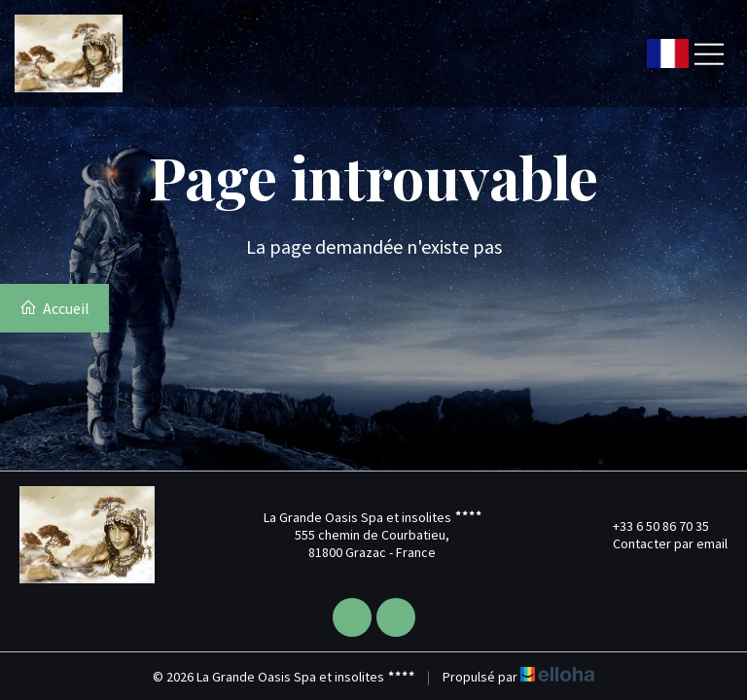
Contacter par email (659, 543)
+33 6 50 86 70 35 (650, 526)
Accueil (54, 308)
